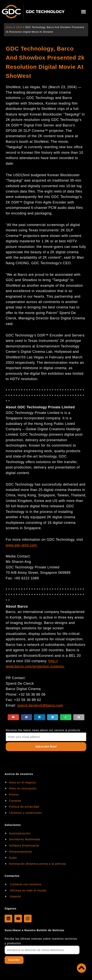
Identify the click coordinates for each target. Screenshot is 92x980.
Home (9, 27)
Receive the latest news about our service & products (43, 730)
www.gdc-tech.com (21, 545)
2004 (19, 27)
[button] (83, 12)
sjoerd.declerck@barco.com (40, 705)
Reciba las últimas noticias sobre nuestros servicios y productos (41, 941)
